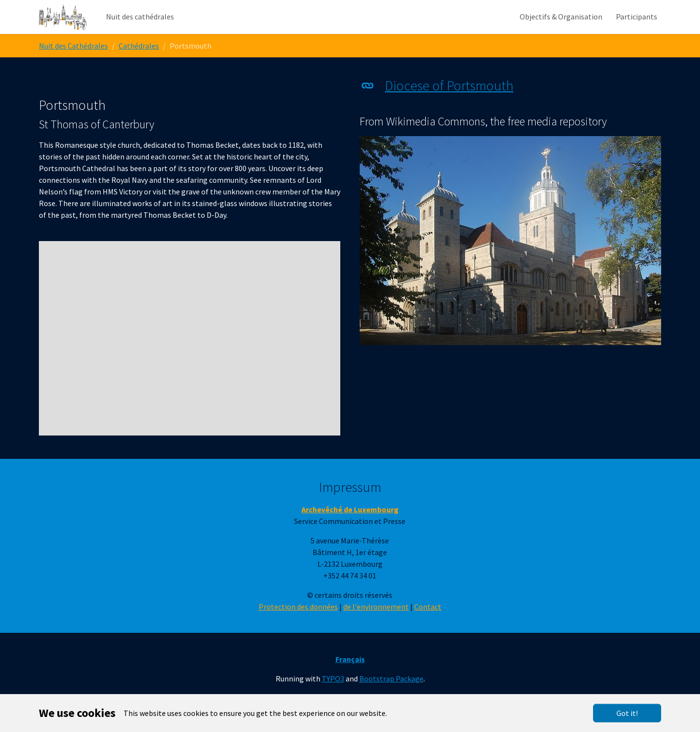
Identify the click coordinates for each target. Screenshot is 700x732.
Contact (428, 626)
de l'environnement (376, 626)
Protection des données (298, 626)
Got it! (627, 713)
